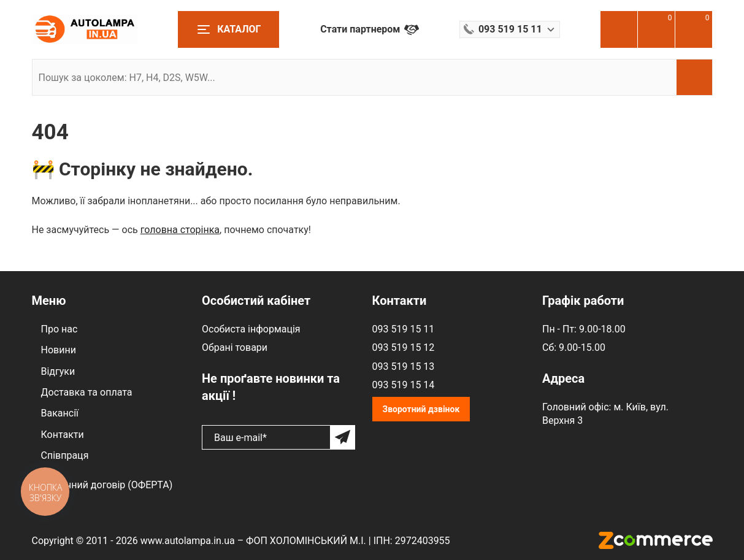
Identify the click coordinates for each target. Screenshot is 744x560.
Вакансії (60, 413)
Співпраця (65, 455)
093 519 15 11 (404, 329)
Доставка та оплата (87, 392)
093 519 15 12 (404, 347)
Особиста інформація (251, 329)
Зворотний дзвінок (421, 409)
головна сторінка (180, 230)
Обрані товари (235, 347)
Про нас (59, 329)
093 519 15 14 (404, 385)
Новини (59, 350)
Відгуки (58, 371)
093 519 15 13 (404, 366)
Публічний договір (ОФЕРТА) (107, 485)
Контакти (63, 435)
